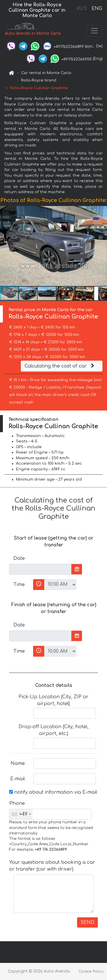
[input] (40, 569)
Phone (17, 803)
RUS (82, 9)
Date (19, 558)
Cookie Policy (91, 971)
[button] (102, 246)
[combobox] (21, 814)
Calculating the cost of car (60, 366)
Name (18, 763)
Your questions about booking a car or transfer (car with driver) (52, 866)
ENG (97, 9)
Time (19, 585)
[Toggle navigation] (94, 31)
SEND (87, 922)
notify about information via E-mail (53, 792)
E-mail (18, 779)
